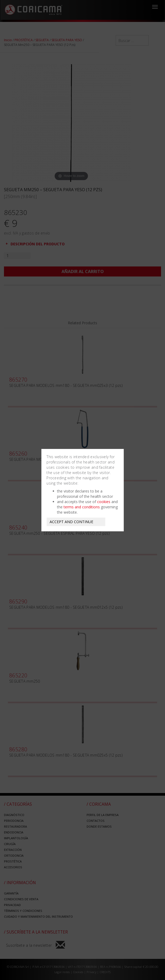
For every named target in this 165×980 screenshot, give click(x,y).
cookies (104, 502)
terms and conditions (82, 507)
